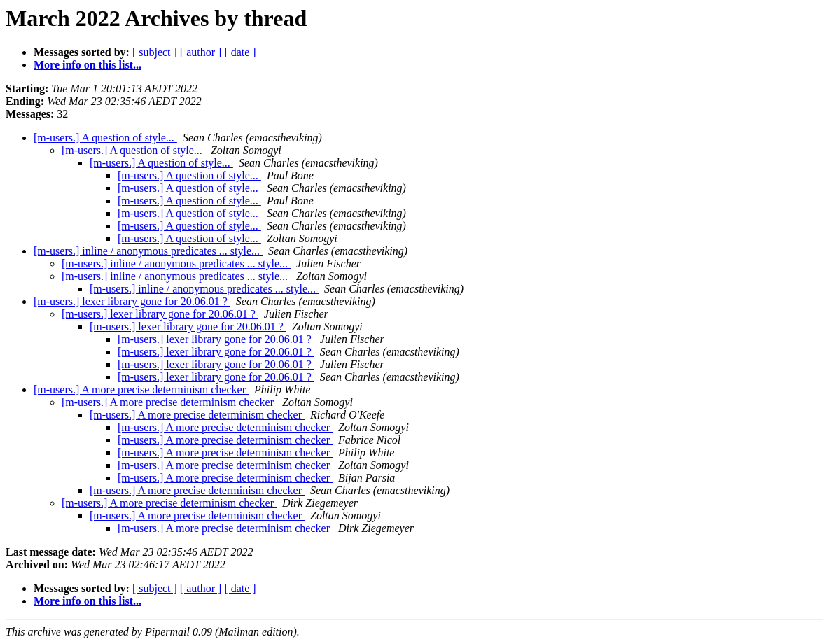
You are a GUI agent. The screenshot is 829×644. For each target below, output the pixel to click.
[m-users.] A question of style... (105, 138)
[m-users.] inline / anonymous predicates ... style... (148, 251)
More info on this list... (88, 65)
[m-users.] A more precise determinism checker (141, 390)
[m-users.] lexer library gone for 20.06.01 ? (132, 301)
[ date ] (240, 52)
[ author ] (201, 52)
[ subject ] (155, 52)
